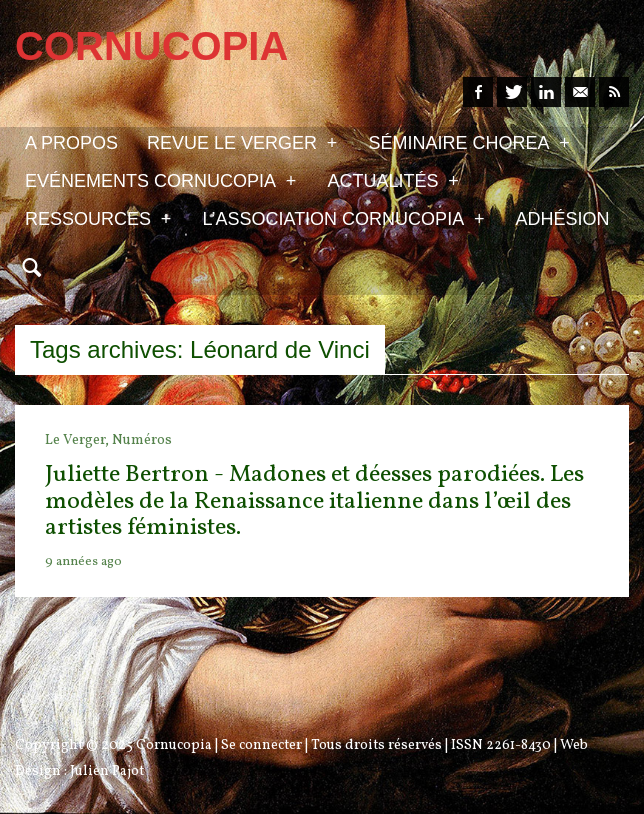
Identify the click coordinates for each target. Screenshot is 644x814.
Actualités (392, 180)
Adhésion (563, 219)
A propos (71, 143)
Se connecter (261, 745)
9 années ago (83, 562)
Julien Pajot (107, 771)
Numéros (142, 440)
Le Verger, (78, 440)
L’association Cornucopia (343, 218)
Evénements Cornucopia (160, 180)
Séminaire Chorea (468, 142)
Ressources (98, 218)
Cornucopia (174, 745)
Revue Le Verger (242, 142)
